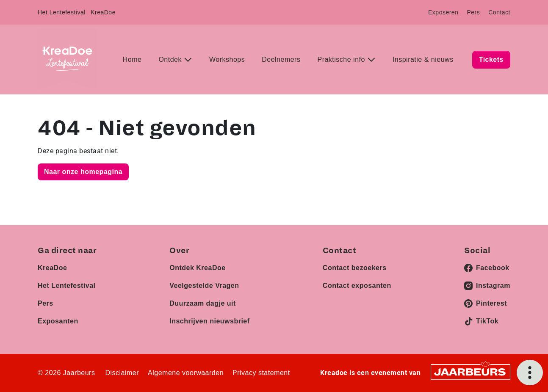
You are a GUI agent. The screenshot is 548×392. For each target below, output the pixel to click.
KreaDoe (103, 12)
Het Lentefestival (62, 12)
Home (132, 59)
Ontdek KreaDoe (197, 268)
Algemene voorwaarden (186, 373)
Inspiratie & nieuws (423, 59)
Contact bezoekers (355, 268)
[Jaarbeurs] (471, 371)
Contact (499, 12)
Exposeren (443, 12)
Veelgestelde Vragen (204, 286)
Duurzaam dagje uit (203, 303)
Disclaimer (122, 373)
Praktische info (342, 59)
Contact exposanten (357, 286)
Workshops (227, 59)
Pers (473, 12)
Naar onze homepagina (83, 172)
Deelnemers (281, 59)
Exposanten (58, 321)
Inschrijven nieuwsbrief (209, 321)
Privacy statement (261, 373)
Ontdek (171, 59)
